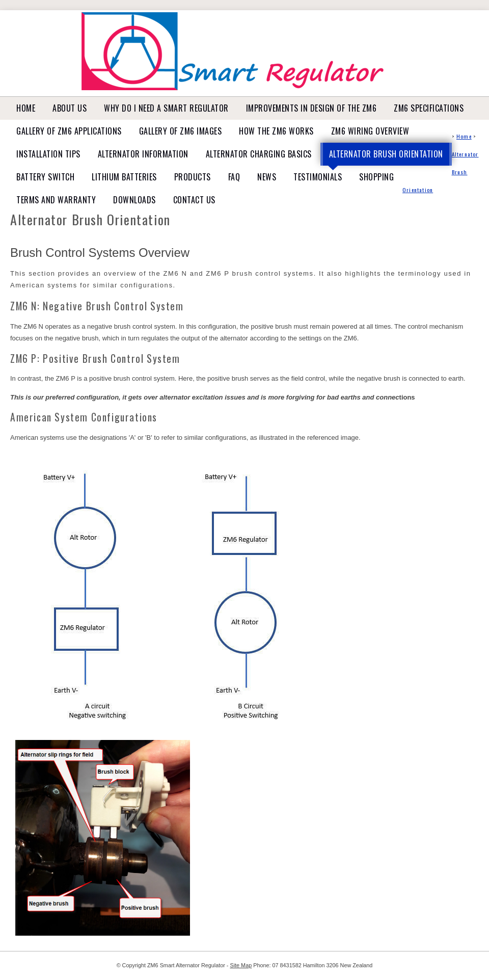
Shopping (376, 177)
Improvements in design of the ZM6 (311, 108)
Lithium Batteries (124, 177)
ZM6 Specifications (429, 108)
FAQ (234, 177)
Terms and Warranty (56, 200)
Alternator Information (143, 154)
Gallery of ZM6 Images (181, 131)
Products (193, 177)
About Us (70, 108)
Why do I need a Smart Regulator (166, 108)
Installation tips (48, 154)
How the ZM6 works (276, 131)
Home (26, 108)
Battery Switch (45, 177)
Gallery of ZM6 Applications (69, 131)
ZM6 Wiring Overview (370, 131)
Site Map (241, 965)
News (267, 177)
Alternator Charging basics (259, 154)
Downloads (134, 200)
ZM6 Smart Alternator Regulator (186, 965)
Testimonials (318, 177)
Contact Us (194, 200)
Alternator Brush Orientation (386, 154)
